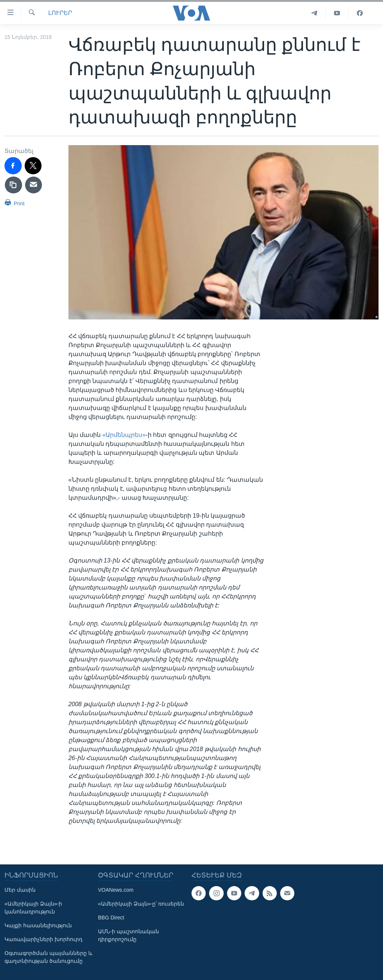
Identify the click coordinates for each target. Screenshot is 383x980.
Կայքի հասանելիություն (38, 925)
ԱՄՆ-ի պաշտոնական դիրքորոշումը (128, 935)
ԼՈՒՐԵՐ (60, 13)
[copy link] (13, 185)
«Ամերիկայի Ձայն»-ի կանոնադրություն (33, 908)
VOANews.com (116, 890)
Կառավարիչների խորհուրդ (43, 939)
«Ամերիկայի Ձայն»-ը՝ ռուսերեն (141, 904)
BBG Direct (111, 918)
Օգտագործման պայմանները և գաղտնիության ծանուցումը (48, 957)
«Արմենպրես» (124, 435)
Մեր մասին (20, 890)
